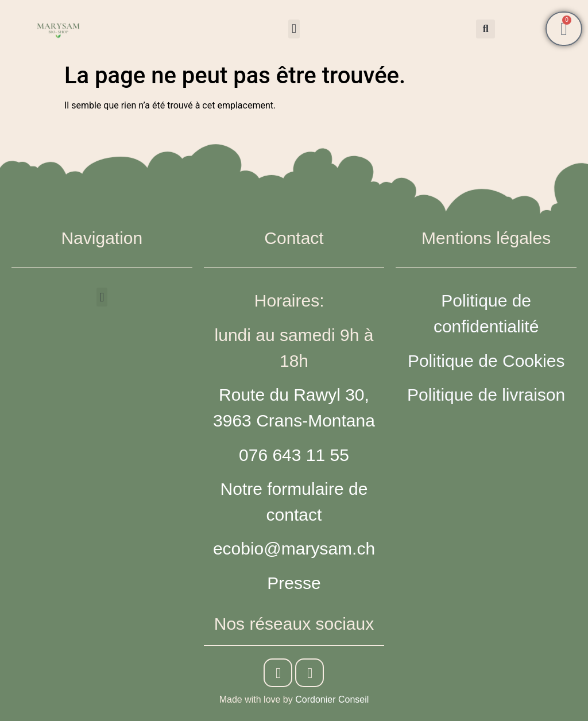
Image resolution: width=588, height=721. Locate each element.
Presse (294, 583)
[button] (294, 29)
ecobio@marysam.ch (294, 548)
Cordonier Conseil (332, 699)
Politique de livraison (486, 395)
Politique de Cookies (486, 361)
